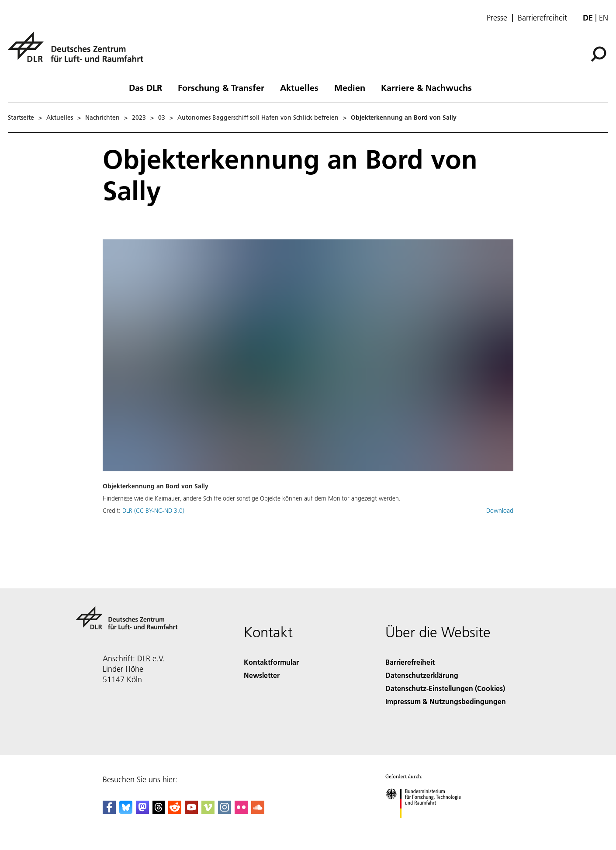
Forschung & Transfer (221, 87)
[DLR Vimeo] (208, 811)
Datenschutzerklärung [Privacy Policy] (422, 675)
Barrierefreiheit (542, 18)
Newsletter (262, 675)
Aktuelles (299, 87)
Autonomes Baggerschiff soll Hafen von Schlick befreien (258, 117)
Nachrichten (102, 117)
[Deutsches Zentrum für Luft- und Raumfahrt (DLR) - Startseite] (79, 52)
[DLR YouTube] (191, 811)
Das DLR (145, 87)
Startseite (21, 117)
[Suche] (599, 54)
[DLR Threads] (159, 811)
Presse (497, 18)
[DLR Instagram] (225, 811)
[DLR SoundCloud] (258, 811)
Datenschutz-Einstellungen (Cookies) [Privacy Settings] (445, 688)
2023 (139, 117)
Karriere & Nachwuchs (426, 87)
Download (500, 511)
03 (162, 117)
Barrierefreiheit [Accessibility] (410, 662)
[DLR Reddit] (175, 811)
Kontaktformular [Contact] (271, 662)
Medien (350, 87)
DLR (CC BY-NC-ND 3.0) (153, 511)
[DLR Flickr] (241, 811)
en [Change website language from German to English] (604, 18)
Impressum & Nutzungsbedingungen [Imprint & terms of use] (446, 701)
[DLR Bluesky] (126, 811)
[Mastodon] (142, 811)
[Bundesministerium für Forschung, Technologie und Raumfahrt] (428, 826)
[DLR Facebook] (109, 811)
